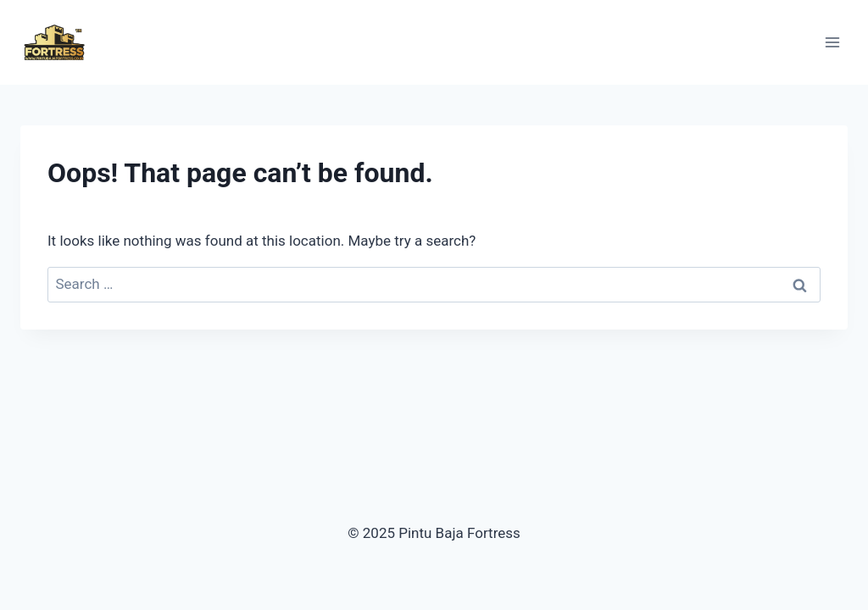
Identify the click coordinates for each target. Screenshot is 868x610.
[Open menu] (832, 42)
